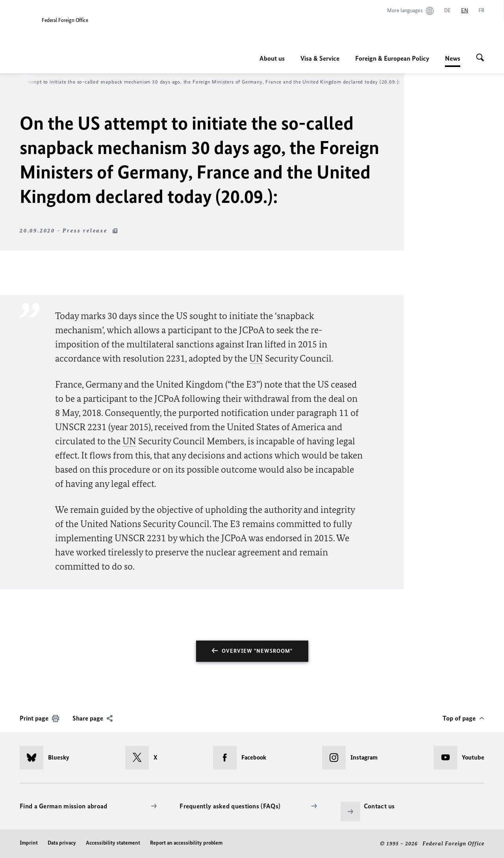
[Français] (481, 11)
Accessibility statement (113, 843)
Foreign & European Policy (392, 58)
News (453, 58)
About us (272, 58)
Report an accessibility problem (186, 843)
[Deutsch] (447, 11)
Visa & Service (320, 58)
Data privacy (62, 843)
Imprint (29, 843)
